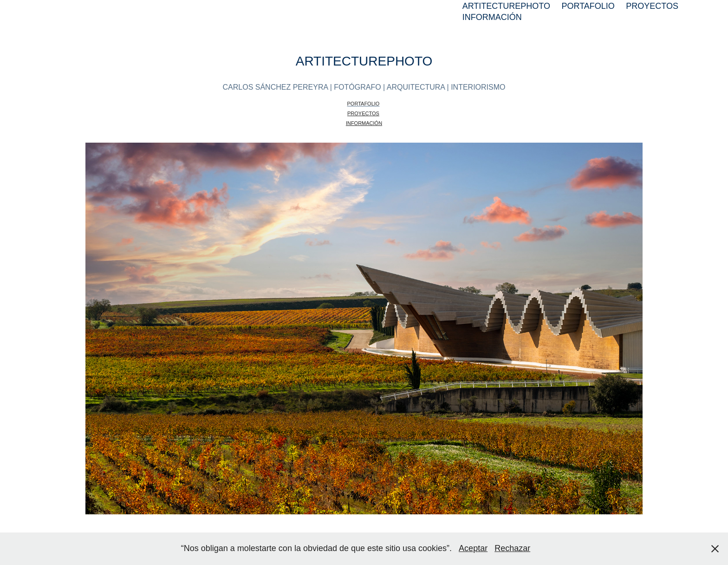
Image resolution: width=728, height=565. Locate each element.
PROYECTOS (652, 6)
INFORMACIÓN (492, 17)
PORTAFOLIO (588, 6)
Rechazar (512, 548)
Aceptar (473, 548)
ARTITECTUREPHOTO (506, 6)
